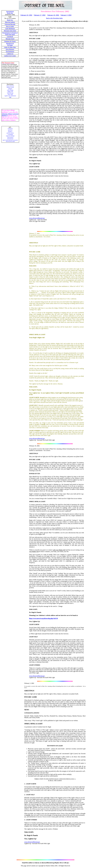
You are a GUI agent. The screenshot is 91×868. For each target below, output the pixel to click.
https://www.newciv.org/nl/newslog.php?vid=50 (43, 618)
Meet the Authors (10, 22)
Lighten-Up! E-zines (10, 56)
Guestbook (10, 37)
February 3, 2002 (66, 15)
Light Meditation (10, 29)
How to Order (10, 26)
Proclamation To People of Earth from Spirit (10, 34)
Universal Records (10, 24)
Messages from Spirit (10, 31)
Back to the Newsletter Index (54, 18)
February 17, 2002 (40, 15)
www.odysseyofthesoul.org (37, 218)
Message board (10, 39)
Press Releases (10, 49)
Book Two (10, 20)
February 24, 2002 (26, 15)
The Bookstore (10, 51)
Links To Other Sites (10, 47)
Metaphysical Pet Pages (10, 44)
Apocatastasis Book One (10, 12)
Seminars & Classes (10, 41)
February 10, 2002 (53, 15)
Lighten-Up (10, 54)
